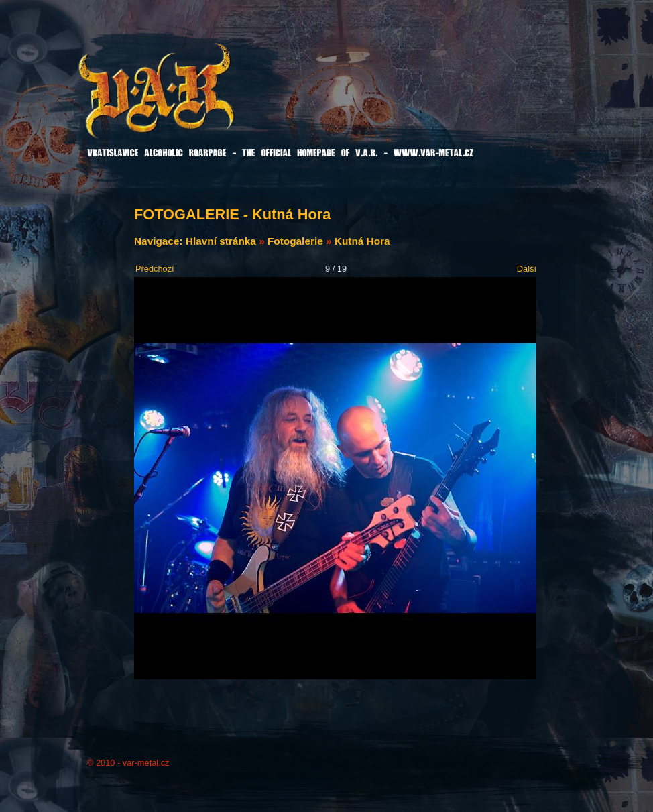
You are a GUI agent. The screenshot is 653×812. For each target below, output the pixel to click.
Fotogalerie (295, 241)
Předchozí (155, 269)
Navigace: (160, 241)
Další (527, 269)
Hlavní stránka (221, 241)
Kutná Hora (362, 241)
